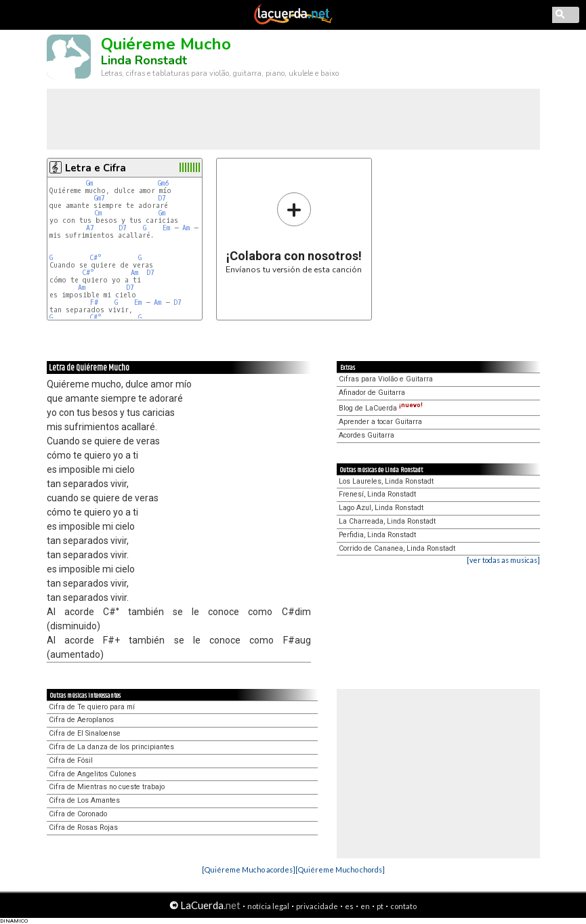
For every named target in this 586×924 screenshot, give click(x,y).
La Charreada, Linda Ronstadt (387, 521)
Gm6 (163, 183)
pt (380, 906)
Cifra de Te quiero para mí (92, 707)
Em (166, 228)
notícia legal (268, 906)
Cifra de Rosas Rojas (83, 827)
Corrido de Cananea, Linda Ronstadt (397, 548)
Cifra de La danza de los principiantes (111, 747)
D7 (162, 198)
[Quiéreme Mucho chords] (340, 869)
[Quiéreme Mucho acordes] (249, 869)
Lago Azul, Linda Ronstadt (381, 508)
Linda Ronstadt (144, 60)
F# (96, 302)
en (365, 906)
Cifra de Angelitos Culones (92, 774)
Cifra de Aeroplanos (81, 720)
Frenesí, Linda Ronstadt (377, 494)
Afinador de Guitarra (372, 393)
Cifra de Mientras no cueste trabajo (107, 787)
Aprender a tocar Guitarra (380, 422)
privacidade (317, 906)
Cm (98, 213)
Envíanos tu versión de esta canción (294, 233)
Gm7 (100, 198)
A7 (90, 228)
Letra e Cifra (96, 168)
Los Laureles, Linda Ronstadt (386, 481)
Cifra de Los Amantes (84, 800)
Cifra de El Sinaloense (85, 733)
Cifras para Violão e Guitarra (386, 379)
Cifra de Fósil (71, 760)
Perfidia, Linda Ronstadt (377, 535)
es (349, 906)
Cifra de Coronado (78, 814)
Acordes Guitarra (367, 435)
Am (186, 228)
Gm (89, 183)
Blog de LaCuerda (381, 408)
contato (403, 906)
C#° (96, 258)
